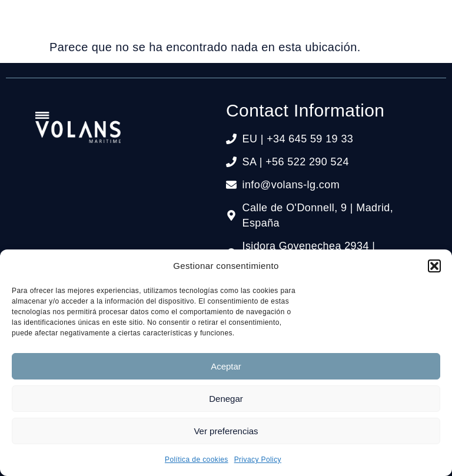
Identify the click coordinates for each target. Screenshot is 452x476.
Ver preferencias (226, 431)
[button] (434, 266)
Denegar (226, 399)
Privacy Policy (258, 460)
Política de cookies (197, 460)
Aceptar (226, 366)
